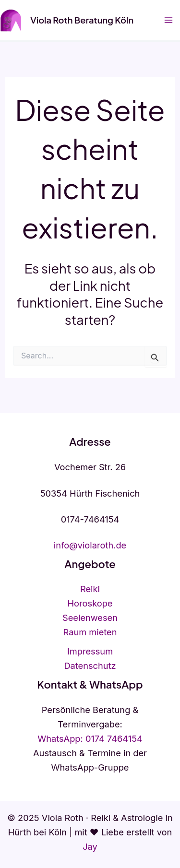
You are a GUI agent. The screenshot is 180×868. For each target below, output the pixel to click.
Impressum (90, 651)
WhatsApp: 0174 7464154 (90, 738)
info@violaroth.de (90, 545)
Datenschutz (90, 666)
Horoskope (90, 603)
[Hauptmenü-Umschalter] (169, 20)
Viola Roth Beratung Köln (82, 20)
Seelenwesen (90, 618)
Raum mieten (90, 632)
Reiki (90, 589)
